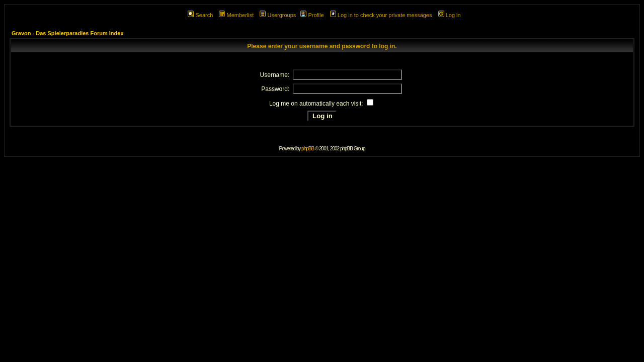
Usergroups (278, 15)
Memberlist (236, 15)
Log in (450, 15)
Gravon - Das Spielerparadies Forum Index (68, 33)
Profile (312, 15)
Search (200, 15)
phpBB (308, 149)
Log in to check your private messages (381, 15)
